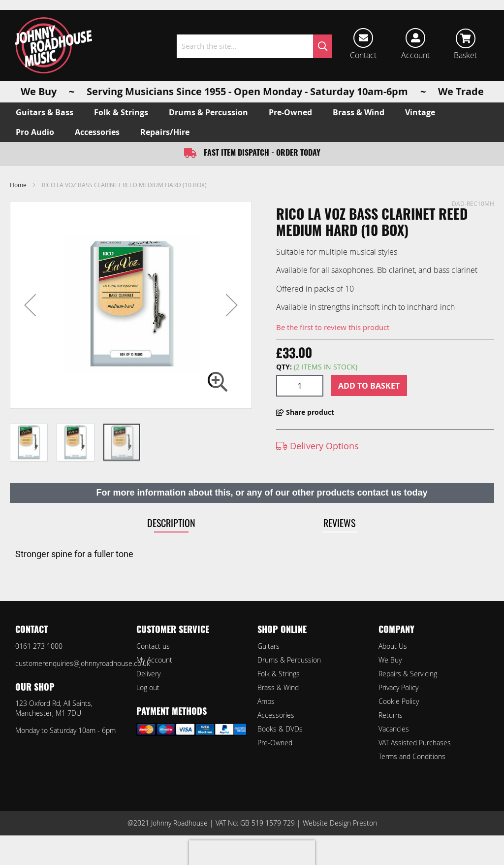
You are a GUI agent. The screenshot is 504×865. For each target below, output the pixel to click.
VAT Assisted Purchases (415, 743)
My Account (154, 660)
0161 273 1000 (39, 646)
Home (18, 185)
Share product (305, 412)
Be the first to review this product (333, 327)
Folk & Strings (279, 674)
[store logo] (54, 45)
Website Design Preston (340, 823)
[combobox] (254, 46)
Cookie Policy (399, 701)
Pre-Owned (275, 743)
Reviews (339, 523)
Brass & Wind (278, 687)
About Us (393, 646)
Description (171, 523)
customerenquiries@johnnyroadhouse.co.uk (83, 663)
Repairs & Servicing (408, 674)
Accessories (276, 715)
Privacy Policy (398, 687)
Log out (148, 687)
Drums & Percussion (289, 660)
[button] (30, 305)
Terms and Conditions (412, 756)
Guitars (268, 646)
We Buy (390, 660)
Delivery (148, 674)
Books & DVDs (280, 729)
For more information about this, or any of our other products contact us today (262, 493)
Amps (266, 701)
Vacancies (394, 729)
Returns (391, 715)
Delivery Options (317, 446)
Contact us (153, 646)
